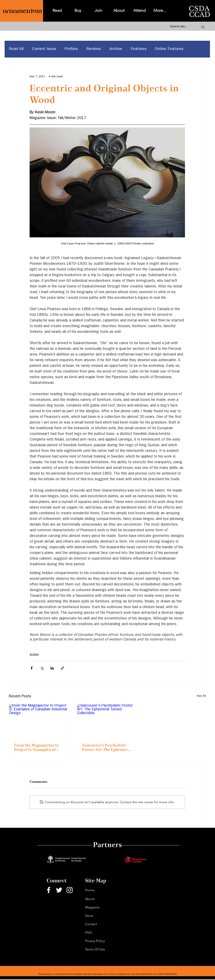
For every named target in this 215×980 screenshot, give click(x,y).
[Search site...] (180, 27)
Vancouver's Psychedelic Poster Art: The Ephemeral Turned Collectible (106, 748)
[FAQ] (100, 933)
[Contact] (100, 924)
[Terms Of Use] (100, 949)
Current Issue (44, 49)
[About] (100, 899)
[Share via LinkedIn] (52, 668)
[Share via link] (62, 668)
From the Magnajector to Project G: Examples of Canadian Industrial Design (39, 748)
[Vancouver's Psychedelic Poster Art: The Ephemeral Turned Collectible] (107, 721)
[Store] (100, 916)
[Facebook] (49, 890)
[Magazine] (100, 907)
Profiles (71, 49)
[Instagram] (70, 890)
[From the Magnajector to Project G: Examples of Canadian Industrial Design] (39, 721)
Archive (116, 49)
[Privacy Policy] (100, 941)
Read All (16, 49)
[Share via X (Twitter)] (42, 668)
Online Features (169, 49)
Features (139, 49)
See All (201, 696)
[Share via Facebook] (32, 668)
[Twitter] (59, 890)
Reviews (94, 49)
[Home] (100, 890)
